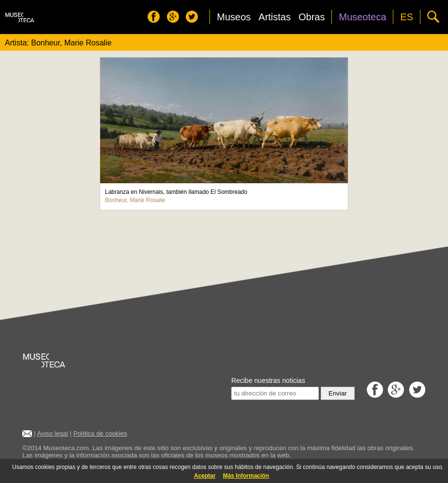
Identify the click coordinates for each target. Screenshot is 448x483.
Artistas (275, 17)
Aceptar (205, 476)
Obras (312, 17)
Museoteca (362, 17)
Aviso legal (52, 433)
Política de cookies (100, 433)
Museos (234, 17)
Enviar (338, 393)
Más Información (246, 476)
